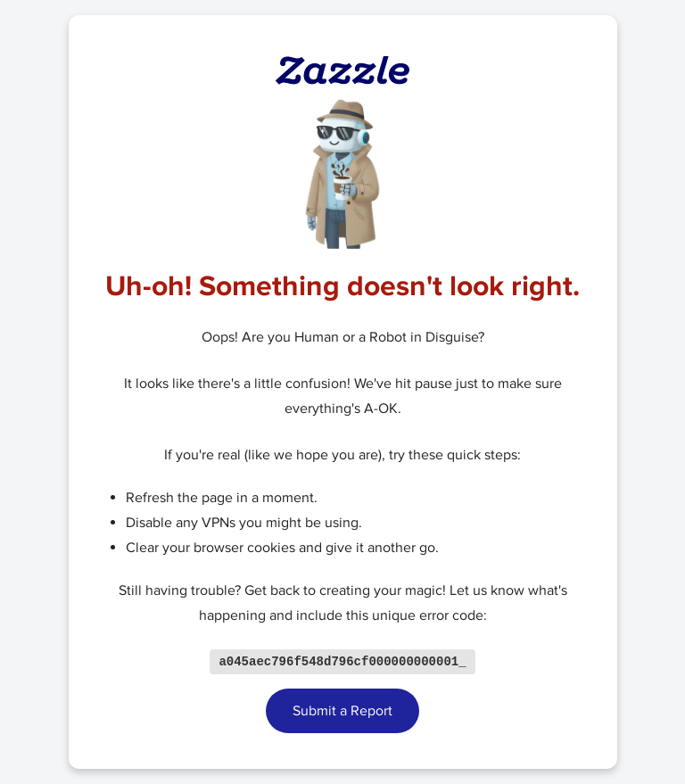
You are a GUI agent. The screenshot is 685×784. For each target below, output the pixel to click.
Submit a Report (342, 712)
